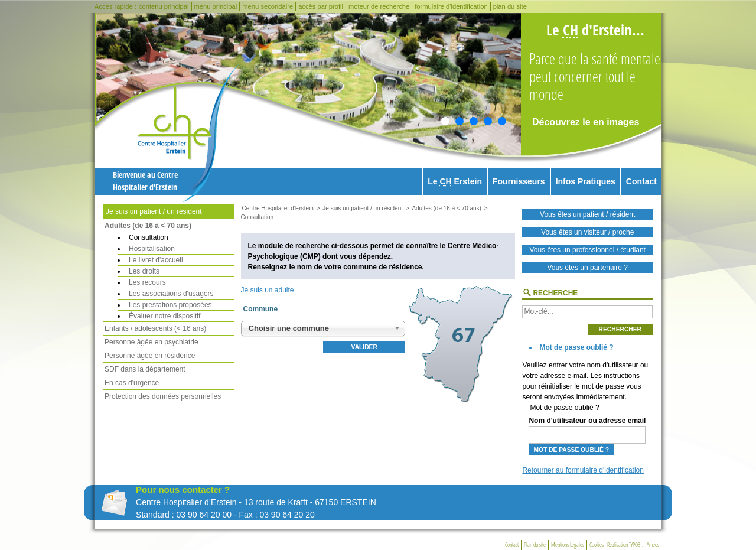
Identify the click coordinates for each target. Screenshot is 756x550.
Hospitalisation (152, 249)
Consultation (149, 237)
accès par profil (321, 6)
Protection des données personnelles (163, 396)
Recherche (555, 293)
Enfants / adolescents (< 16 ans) (155, 328)
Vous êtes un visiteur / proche (587, 232)
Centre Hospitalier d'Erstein (278, 208)
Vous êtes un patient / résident (587, 214)
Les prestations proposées (170, 305)
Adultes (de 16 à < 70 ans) (148, 226)
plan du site (510, 6)
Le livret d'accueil (156, 260)
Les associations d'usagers (171, 294)
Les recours (147, 282)
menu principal (216, 6)
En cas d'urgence (132, 383)
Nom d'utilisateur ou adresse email (587, 430)
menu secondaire (268, 6)
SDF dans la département (145, 369)
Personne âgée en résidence (150, 356)
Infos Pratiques (586, 181)
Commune (261, 309)
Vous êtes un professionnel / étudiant (587, 250)
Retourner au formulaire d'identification (583, 470)
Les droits (144, 271)
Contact (641, 181)
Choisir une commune (289, 328)
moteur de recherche (379, 6)
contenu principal (164, 6)
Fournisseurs (519, 181)
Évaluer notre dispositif (164, 316)
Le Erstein (455, 181)
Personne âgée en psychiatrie (151, 342)
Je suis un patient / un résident (154, 211)
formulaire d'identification (451, 6)
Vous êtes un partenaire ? (587, 268)
